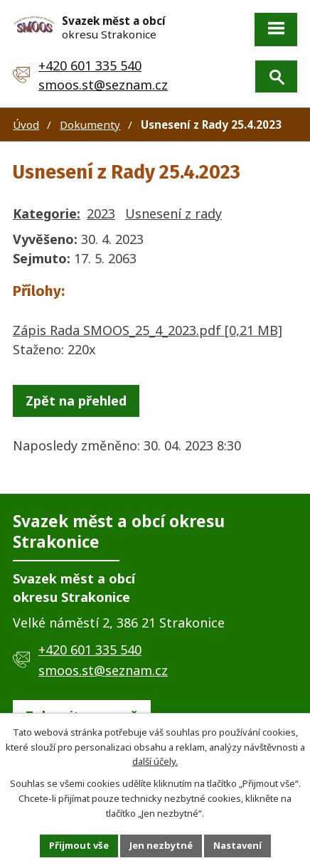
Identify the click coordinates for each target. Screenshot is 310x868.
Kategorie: (47, 213)
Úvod (26, 125)
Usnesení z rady (173, 213)
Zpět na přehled (76, 401)
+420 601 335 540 (90, 65)
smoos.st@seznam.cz (103, 85)
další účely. (155, 761)
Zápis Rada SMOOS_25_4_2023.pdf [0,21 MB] (148, 330)
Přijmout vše (79, 845)
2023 (101, 213)
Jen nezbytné (161, 845)
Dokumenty (90, 125)
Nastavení (237, 845)
